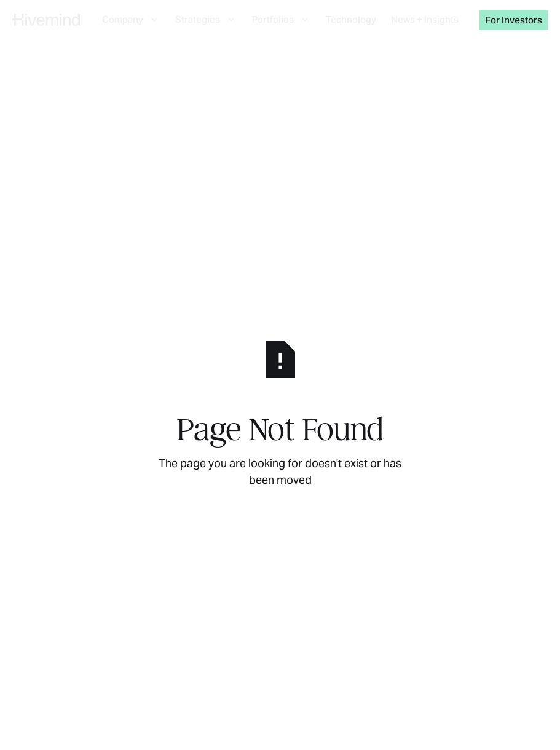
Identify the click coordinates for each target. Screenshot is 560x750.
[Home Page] (46, 20)
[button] (131, 20)
